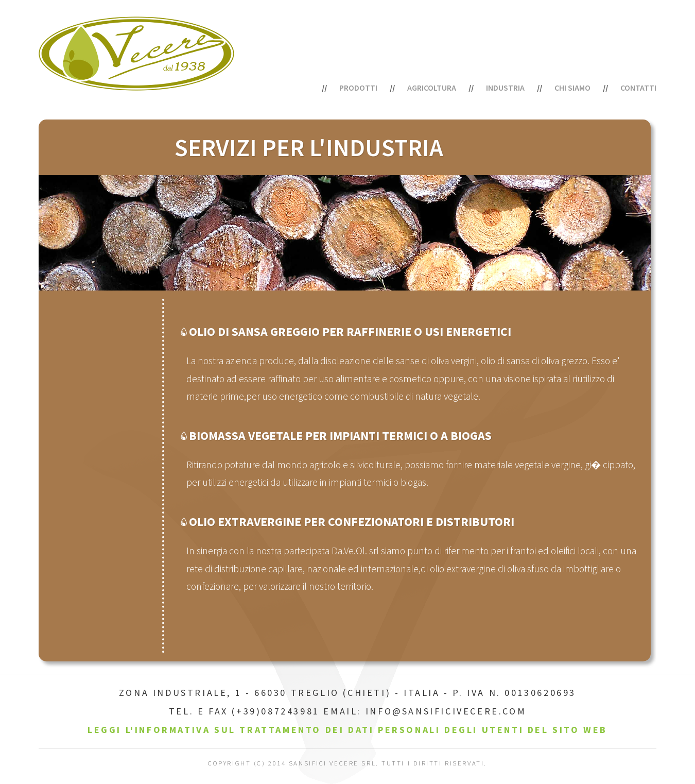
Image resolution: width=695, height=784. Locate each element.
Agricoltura (432, 88)
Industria (505, 88)
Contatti (638, 88)
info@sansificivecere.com (446, 711)
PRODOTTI (358, 88)
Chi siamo (572, 88)
